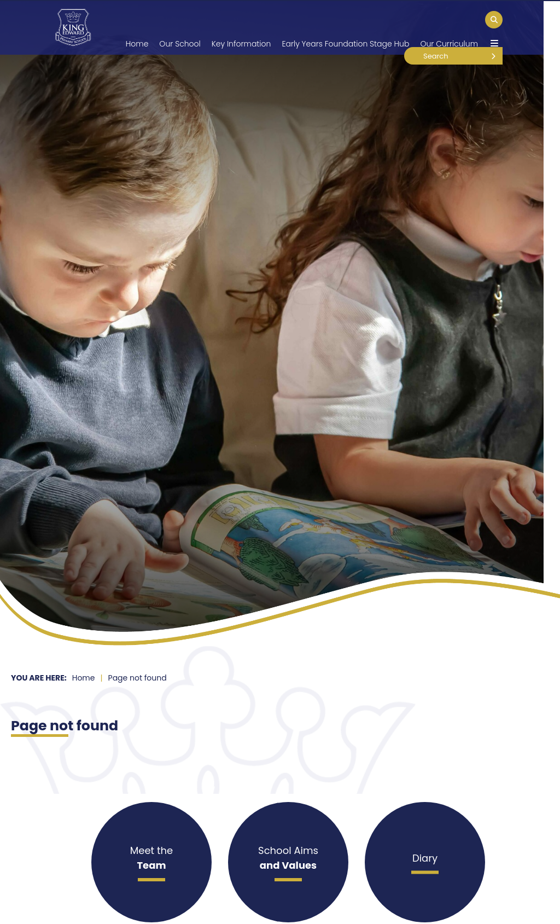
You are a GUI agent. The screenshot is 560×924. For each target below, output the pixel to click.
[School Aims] (288, 862)
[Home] (73, 27)
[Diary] (425, 862)
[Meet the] (151, 862)
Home (84, 678)
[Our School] (180, 27)
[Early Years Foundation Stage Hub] (345, 27)
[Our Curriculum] (449, 27)
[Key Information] (241, 27)
